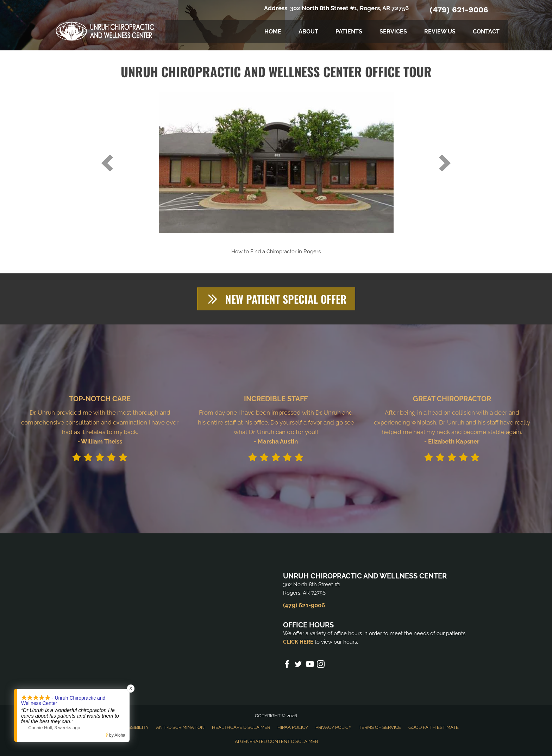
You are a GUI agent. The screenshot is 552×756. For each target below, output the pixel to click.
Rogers (312, 252)
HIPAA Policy (293, 727)
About (308, 32)
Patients (349, 32)
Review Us (440, 32)
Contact (486, 32)
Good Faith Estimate (434, 727)
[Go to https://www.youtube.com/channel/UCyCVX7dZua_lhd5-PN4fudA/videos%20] (309, 665)
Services (393, 32)
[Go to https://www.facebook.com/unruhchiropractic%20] (287, 665)
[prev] (107, 163)
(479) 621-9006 (459, 10)
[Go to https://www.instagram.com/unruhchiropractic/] (321, 665)
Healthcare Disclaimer (241, 727)
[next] (445, 163)
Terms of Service (380, 727)
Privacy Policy (333, 727)
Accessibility (132, 727)
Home (273, 32)
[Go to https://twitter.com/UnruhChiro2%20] (298, 665)
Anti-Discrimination (180, 727)
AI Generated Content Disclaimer (276, 741)
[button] (276, 299)
